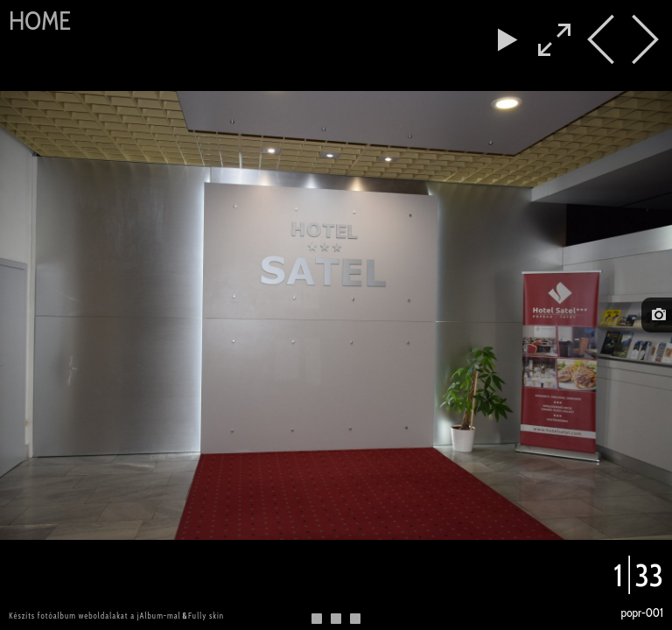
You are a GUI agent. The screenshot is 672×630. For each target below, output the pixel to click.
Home (40, 21)
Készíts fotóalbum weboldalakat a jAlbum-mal (95, 616)
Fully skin (206, 616)
